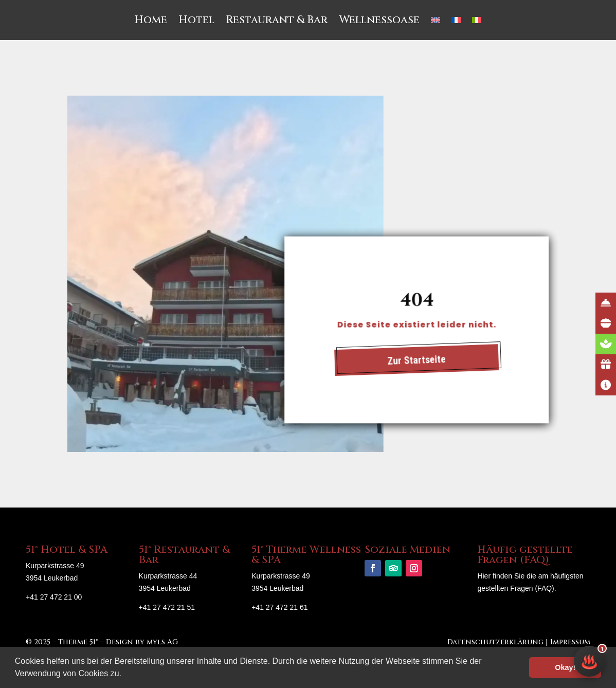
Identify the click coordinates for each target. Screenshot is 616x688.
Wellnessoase (379, 22)
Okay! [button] (565, 667)
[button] (125, 675)
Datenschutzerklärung (495, 642)
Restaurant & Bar (277, 22)
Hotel (196, 22)
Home (151, 22)
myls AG (162, 642)
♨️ (593, 658)
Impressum (570, 642)
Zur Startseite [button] (388, 337)
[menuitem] (436, 22)
